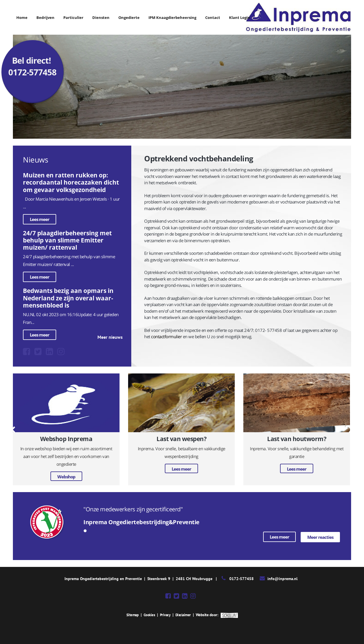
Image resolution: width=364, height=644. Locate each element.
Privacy (166, 614)
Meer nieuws (110, 337)
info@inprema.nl (282, 578)
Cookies (149, 614)
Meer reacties (320, 537)
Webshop (66, 477)
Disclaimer (185, 614)
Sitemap (131, 614)
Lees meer (40, 219)
